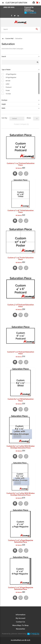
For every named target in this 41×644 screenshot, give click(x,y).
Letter (8, 84)
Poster (8, 90)
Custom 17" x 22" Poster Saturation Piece (21, 259)
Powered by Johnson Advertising (29, 9)
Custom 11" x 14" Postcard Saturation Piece (21, 164)
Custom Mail (9, 39)
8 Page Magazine (11, 77)
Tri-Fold (8, 94)
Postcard (9, 87)
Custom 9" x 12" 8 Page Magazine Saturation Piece (21, 588)
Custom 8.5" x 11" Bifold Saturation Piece (21, 400)
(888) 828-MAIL (9, 7)
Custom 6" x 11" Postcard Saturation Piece (20, 353)
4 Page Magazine (11, 74)
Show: (29, 118)
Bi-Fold (8, 81)
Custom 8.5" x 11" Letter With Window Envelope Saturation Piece (21, 447)
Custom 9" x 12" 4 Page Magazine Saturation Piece (21, 541)
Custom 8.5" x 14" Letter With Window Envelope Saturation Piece (21, 494)
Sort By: (4, 118)
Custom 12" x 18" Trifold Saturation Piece (20, 211)
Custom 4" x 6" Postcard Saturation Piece (21, 306)
